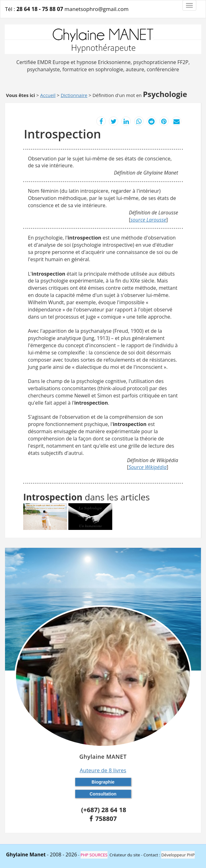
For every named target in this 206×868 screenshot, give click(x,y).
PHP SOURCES (94, 855)
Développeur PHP (178, 855)
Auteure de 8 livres (103, 770)
